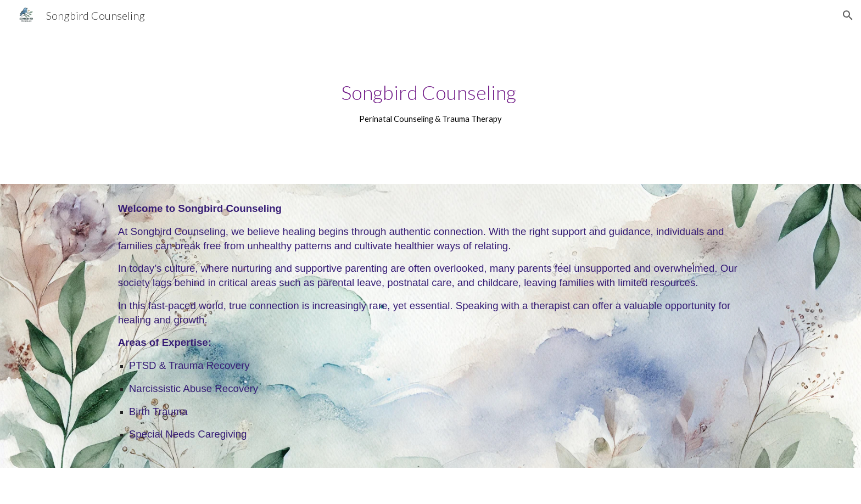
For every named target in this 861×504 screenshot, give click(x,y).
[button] (848, 15)
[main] (431, 107)
